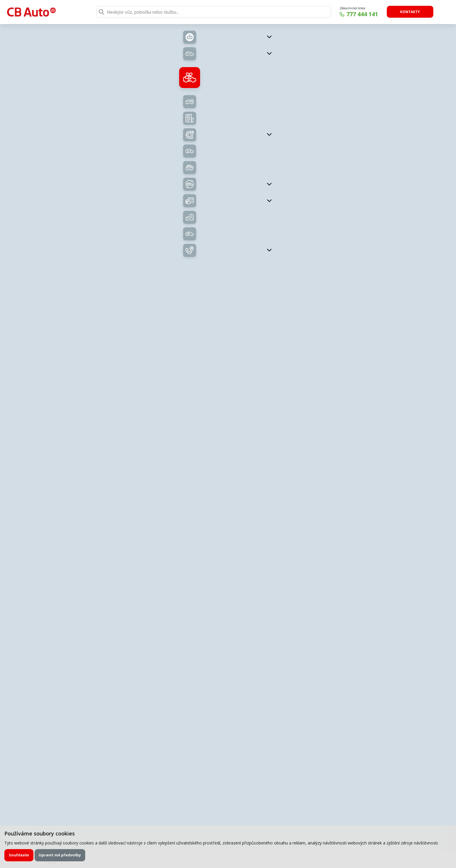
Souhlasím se (176, 723)
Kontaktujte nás (370, 231)
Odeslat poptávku (317, 723)
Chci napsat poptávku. (303, 561)
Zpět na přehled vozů (91, 40)
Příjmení (256, 605)
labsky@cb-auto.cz (373, 374)
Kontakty (410, 12)
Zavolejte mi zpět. (184, 561)
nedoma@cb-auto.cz (373, 458)
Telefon (255, 628)
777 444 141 (362, 14)
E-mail (137, 628)
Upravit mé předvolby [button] (60, 855)
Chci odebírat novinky (387, 814)
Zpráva (137, 650)
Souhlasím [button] (19, 855)
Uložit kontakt (373, 382)
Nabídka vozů (177, 164)
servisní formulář (208, 595)
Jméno (137, 605)
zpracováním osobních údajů (188, 723)
